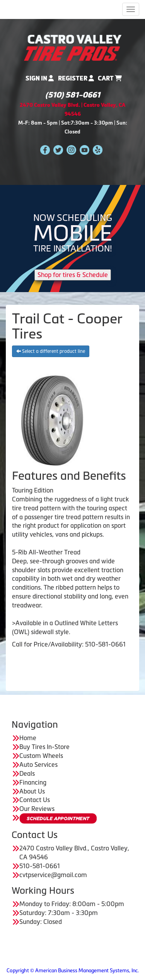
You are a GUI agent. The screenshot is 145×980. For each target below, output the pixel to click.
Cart (110, 78)
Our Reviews (37, 809)
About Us (32, 791)
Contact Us (35, 800)
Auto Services (38, 765)
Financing (33, 782)
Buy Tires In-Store (44, 747)
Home (28, 738)
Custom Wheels (41, 756)
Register (76, 78)
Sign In (40, 78)
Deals (27, 773)
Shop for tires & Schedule (73, 275)
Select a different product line (51, 351)
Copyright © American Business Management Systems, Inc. (73, 971)
